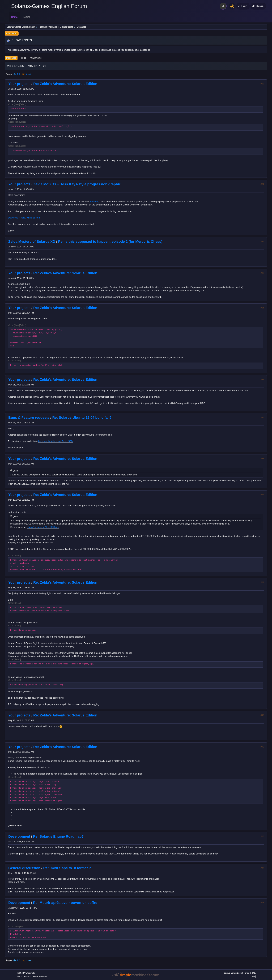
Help (253, 976)
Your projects (19, 84)
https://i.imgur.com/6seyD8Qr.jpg (43, 527)
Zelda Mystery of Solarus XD (32, 242)
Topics (23, 58)
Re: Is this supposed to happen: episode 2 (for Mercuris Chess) (110, 242)
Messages (11, 58)
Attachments (36, 58)
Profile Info (12, 33)
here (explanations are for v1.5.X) (56, 441)
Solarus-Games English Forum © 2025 (240, 973)
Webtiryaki (30, 973)
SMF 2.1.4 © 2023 (24, 976)
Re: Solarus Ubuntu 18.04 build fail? (82, 418)
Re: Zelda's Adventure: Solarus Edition (65, 84)
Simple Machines (40, 976)
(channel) (94, 202)
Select (23, 104)
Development (19, 836)
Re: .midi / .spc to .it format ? (67, 868)
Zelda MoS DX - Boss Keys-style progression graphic (77, 184)
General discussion (24, 868)
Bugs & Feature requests (29, 418)
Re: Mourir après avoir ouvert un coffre (65, 903)
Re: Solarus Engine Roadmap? (58, 836)
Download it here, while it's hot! (24, 218)
